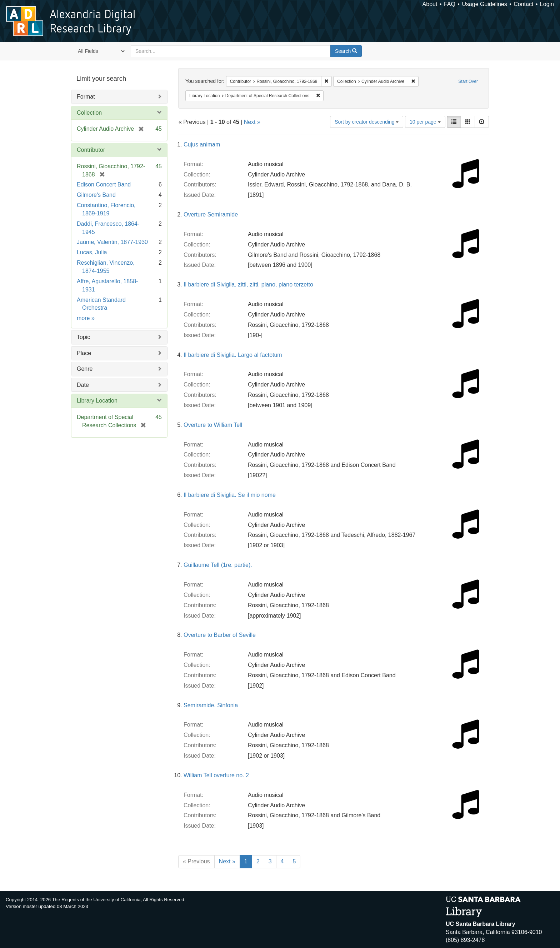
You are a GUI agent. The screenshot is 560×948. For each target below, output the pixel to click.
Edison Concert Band (104, 184)
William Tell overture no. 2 (216, 775)
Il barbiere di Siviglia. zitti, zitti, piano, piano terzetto (248, 285)
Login (547, 4)
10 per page (425, 122)
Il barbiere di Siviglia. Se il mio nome (230, 495)
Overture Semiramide (211, 214)
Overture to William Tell (213, 425)
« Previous (196, 861)
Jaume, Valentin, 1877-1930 (112, 242)
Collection (89, 113)
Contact (523, 4)
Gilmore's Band (96, 195)
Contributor (91, 150)
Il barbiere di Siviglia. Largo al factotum (233, 355)
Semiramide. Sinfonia (211, 705)
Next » (252, 122)
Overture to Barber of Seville (220, 635)
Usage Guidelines (484, 4)
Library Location (97, 401)
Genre (85, 369)
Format (86, 97)
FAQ (450, 4)
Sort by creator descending (367, 122)
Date (83, 385)
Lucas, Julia (92, 252)
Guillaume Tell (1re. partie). (218, 565)
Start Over (468, 81)
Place (84, 353)
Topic (83, 337)
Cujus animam (202, 144)
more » (86, 318)
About (430, 4)
